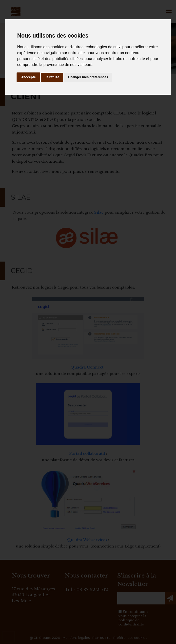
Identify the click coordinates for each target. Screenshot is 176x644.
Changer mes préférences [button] (88, 77)
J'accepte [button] (28, 77)
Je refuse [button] (52, 77)
